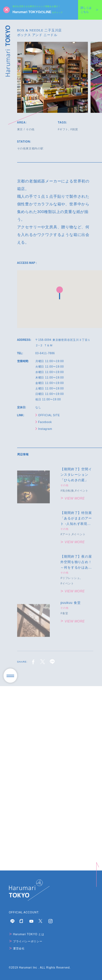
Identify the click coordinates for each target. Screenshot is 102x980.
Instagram (44, 431)
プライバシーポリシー (26, 941)
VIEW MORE (73, 503)
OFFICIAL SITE (48, 417)
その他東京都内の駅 (30, 148)
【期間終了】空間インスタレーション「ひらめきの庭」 (76, 479)
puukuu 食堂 (70, 607)
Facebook (44, 424)
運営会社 (17, 948)
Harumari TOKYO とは (27, 934)
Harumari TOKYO (8, 51)
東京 (20, 129)
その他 (30, 129)
